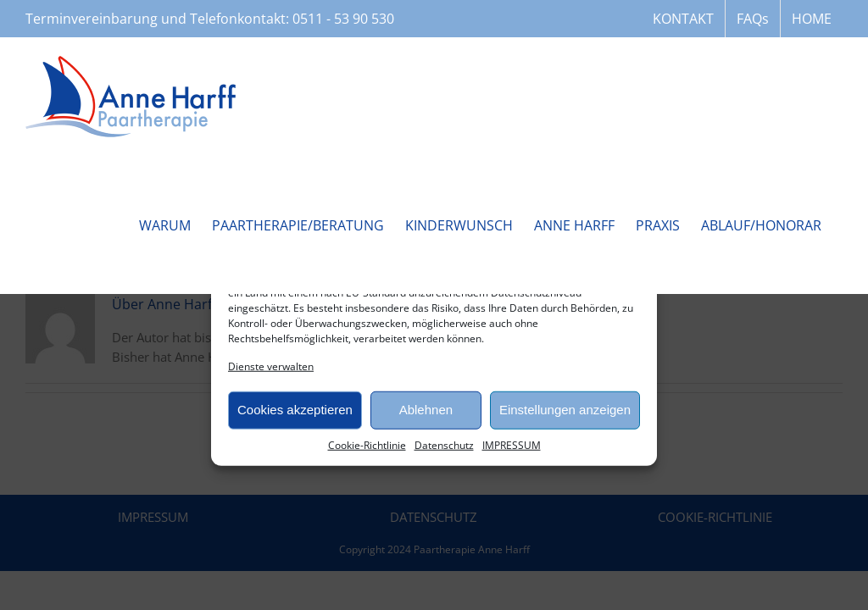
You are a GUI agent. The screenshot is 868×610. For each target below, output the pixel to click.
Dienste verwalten (271, 366)
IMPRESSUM (512, 444)
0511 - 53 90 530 (343, 19)
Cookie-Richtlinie (367, 444)
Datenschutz (444, 444)
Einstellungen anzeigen (565, 410)
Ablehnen (426, 410)
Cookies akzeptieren (295, 410)
